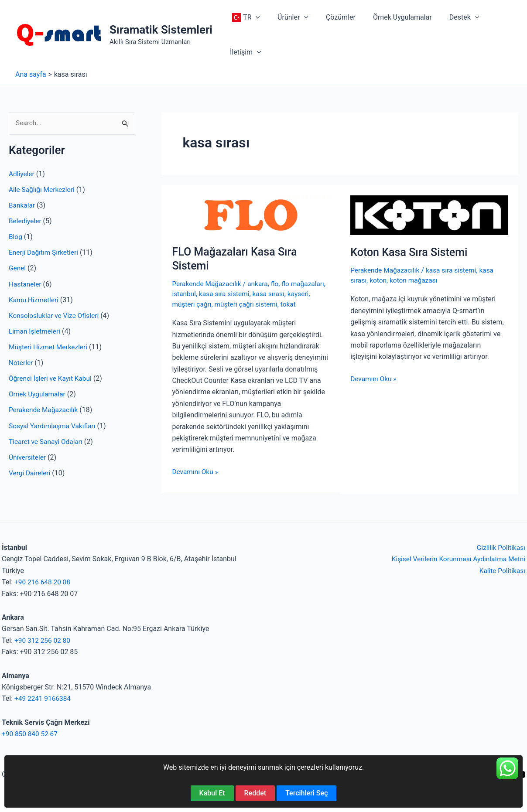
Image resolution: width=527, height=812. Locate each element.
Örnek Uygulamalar (38, 394)
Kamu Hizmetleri (34, 300)
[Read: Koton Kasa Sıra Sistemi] (429, 214)
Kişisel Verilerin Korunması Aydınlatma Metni (456, 559)
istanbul (222, 294)
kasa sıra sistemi (263, 294)
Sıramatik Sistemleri (161, 30)
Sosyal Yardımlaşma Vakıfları (54, 425)
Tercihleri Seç (306, 793)
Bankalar (22, 206)
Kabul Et (212, 793)
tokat (317, 304)
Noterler (21, 363)
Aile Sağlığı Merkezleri (43, 190)
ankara (260, 284)
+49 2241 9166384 (44, 698)
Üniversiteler (28, 457)
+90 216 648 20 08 (43, 582)
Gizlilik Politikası (500, 548)
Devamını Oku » (196, 471)
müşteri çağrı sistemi (274, 304)
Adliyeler (22, 174)
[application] (254, 17)
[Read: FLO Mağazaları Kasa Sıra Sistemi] (251, 214)
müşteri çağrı (218, 304)
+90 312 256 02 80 (43, 640)
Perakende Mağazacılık (44, 410)
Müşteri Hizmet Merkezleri (50, 347)
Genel (18, 268)
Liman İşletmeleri (35, 331)
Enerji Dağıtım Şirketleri (45, 253)
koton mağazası (416, 280)
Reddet (255, 793)
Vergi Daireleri (30, 473)
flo (278, 284)
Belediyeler (26, 221)
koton (379, 280)
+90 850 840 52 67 (31, 734)
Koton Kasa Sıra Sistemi (411, 252)
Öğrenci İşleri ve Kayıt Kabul (52, 378)
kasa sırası (309, 294)
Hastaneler (26, 284)
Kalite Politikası (501, 570)
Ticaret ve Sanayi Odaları (47, 441)
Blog (16, 237)
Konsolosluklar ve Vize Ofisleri (55, 316)
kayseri (183, 304)
